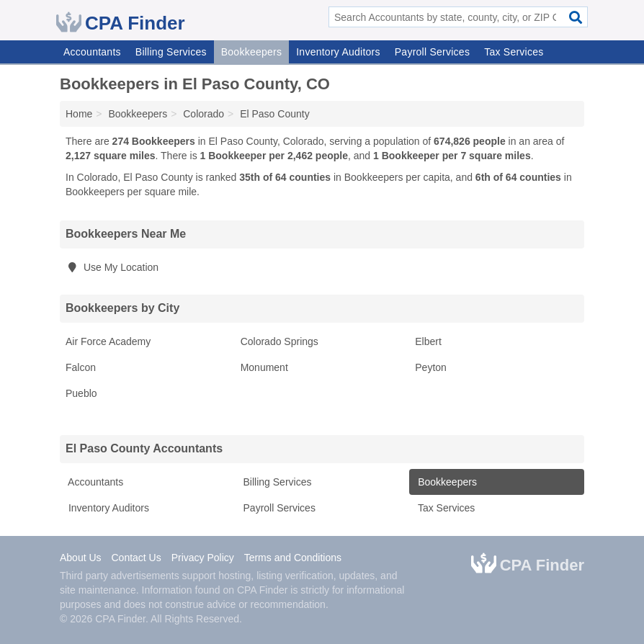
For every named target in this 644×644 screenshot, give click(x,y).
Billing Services (171, 52)
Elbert (428, 341)
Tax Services (514, 52)
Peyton (431, 367)
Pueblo (81, 393)
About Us (81, 558)
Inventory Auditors (338, 52)
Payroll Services (432, 52)
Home (79, 114)
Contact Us (136, 558)
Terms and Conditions (293, 558)
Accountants (92, 52)
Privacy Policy (203, 558)
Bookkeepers (251, 52)
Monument (264, 367)
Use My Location (112, 267)
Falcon (81, 367)
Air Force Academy (108, 341)
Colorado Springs (279, 341)
